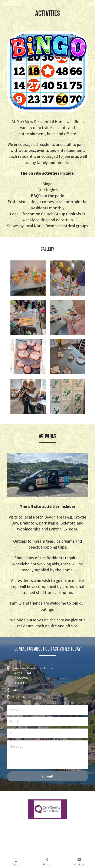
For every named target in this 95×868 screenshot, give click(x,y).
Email (14, 722)
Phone (14, 734)
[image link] (47, 809)
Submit (47, 776)
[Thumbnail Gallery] (28, 278)
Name (14, 710)
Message (16, 746)
